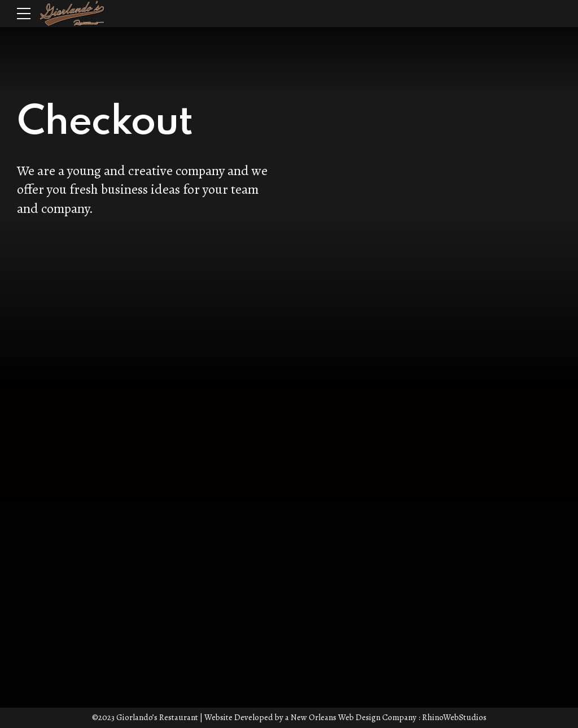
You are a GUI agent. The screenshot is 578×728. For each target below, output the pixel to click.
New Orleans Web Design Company (354, 717)
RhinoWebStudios (454, 717)
